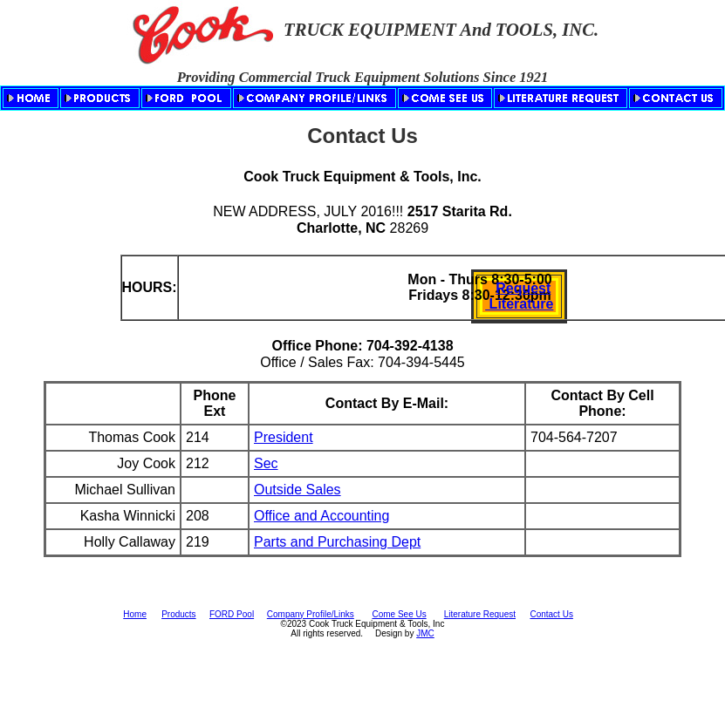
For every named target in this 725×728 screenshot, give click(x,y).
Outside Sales (298, 490)
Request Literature (519, 296)
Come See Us (399, 614)
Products (178, 614)
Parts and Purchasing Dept (337, 542)
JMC (425, 633)
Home (135, 614)
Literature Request (480, 614)
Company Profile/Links (311, 614)
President (284, 437)
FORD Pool (232, 614)
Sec (266, 463)
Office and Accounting (321, 516)
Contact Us (551, 614)
